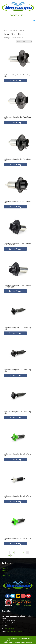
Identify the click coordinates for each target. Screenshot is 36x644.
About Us (5, 568)
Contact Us (6, 575)
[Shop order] (24, 41)
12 (5, 556)
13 (9, 556)
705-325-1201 (10, 629)
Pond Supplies (13, 30)
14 (12, 556)
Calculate (5, 573)
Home (6, 30)
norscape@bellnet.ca (14, 631)
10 (24, 553)
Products (5, 570)
